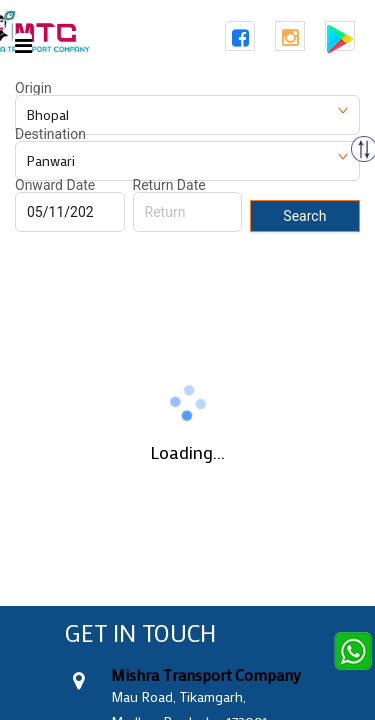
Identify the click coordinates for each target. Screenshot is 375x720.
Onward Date (55, 185)
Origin (33, 88)
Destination (50, 134)
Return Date (169, 185)
